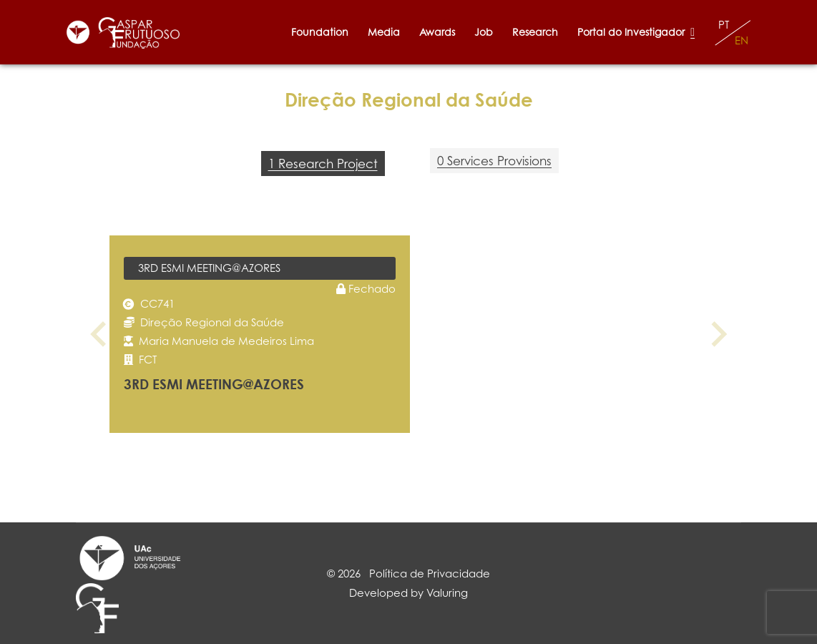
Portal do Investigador (636, 32)
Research (535, 32)
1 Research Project (323, 164)
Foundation (320, 32)
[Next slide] (718, 334)
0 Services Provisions (494, 161)
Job (484, 32)
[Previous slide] (100, 334)
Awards (437, 32)
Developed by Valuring (408, 593)
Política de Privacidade (430, 574)
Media (384, 32)
